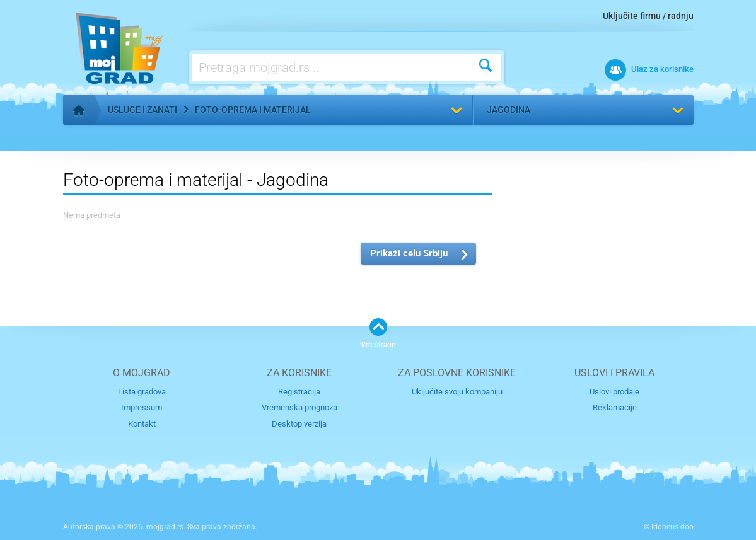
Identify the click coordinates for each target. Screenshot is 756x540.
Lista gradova (142, 392)
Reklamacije (615, 407)
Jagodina (509, 110)
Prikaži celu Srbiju (409, 253)
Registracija (299, 392)
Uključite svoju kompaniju (457, 392)
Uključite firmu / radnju (648, 16)
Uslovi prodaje (614, 392)
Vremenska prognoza (299, 407)
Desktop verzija (299, 424)
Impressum (142, 407)
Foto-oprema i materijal (253, 110)
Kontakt (142, 424)
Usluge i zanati (142, 110)
